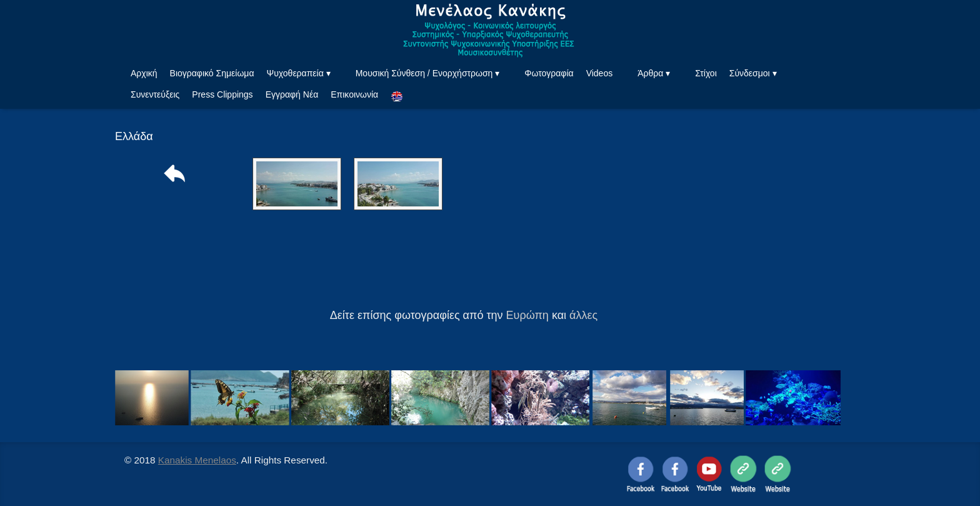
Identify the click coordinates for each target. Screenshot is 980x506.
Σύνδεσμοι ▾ (753, 73)
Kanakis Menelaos (197, 460)
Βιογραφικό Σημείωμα (212, 73)
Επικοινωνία (354, 94)
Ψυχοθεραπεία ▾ (298, 73)
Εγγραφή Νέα (292, 94)
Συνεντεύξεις (155, 94)
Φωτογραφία (549, 73)
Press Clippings (222, 94)
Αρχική (144, 73)
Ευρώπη (527, 315)
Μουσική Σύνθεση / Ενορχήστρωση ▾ (428, 73)
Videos (600, 73)
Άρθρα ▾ (654, 73)
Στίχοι (706, 73)
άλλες (583, 315)
